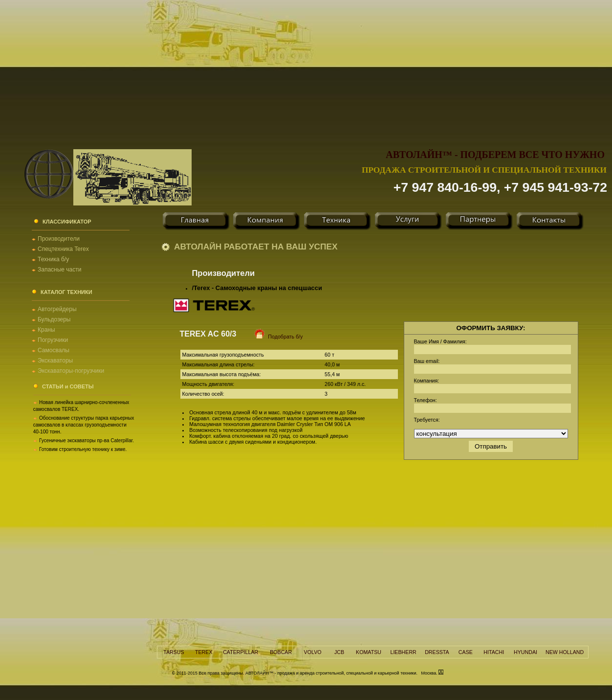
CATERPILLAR (240, 652)
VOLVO (313, 652)
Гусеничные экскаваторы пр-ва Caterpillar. (87, 440)
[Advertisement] (306, 68)
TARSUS (174, 652)
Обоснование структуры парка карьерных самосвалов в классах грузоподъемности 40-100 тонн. (84, 425)
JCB (339, 652)
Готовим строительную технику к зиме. (83, 449)
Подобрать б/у (273, 337)
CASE (466, 652)
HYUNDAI (525, 652)
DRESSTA (437, 652)
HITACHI (494, 652)
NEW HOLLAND (565, 652)
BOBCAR (281, 652)
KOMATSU (369, 652)
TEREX (204, 652)
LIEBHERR (403, 652)
